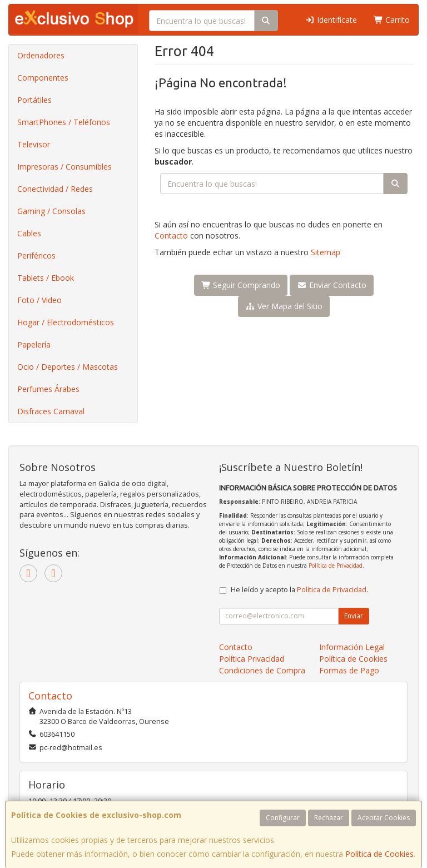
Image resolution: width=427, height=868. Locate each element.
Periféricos (36, 256)
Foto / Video (39, 300)
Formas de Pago (349, 670)
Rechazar (329, 818)
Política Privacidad (252, 659)
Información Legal (352, 647)
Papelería (34, 344)
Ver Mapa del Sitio (284, 306)
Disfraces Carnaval (51, 411)
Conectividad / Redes (55, 189)
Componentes (43, 78)
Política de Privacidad (336, 566)
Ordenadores (41, 55)
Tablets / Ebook (46, 278)
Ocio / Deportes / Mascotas (68, 367)
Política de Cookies (379, 854)
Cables (29, 233)
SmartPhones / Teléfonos (64, 122)
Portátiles (34, 100)
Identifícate (331, 20)
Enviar (354, 616)
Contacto (171, 235)
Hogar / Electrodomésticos (66, 322)
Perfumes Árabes (48, 389)
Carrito (392, 20)
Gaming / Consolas (51, 211)
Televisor (34, 144)
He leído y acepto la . (299, 590)
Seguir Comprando (241, 285)
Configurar (283, 818)
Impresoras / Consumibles (64, 167)
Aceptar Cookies (384, 818)
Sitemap (326, 252)
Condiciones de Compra (262, 670)
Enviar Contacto (332, 285)
